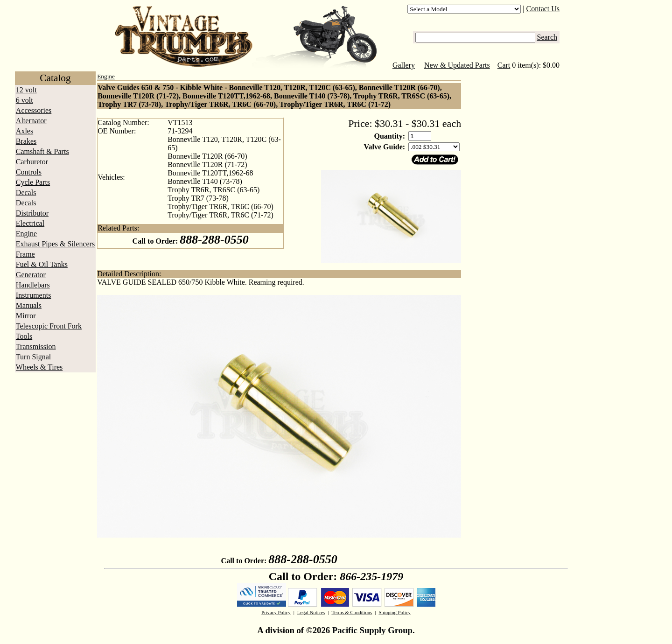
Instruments (34, 295)
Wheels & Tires (39, 367)
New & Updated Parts (457, 65)
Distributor (32, 213)
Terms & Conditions (352, 612)
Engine (26, 234)
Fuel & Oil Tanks (42, 264)
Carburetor (32, 162)
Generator (31, 275)
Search (547, 37)
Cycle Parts (33, 182)
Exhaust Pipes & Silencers (55, 244)
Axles (24, 131)
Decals (26, 192)
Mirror (26, 316)
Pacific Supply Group (372, 630)
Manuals (29, 305)
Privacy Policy (276, 612)
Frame (25, 254)
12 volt (26, 90)
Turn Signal (33, 357)
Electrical (30, 223)
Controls (29, 172)
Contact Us (543, 9)
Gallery (404, 65)
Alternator (31, 121)
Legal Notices (311, 612)
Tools (24, 336)
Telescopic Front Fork (49, 326)
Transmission (36, 346)
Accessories (34, 110)
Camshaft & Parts (42, 151)
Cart (504, 65)
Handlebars (33, 285)
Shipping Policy (394, 612)
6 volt (24, 100)
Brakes (26, 141)
